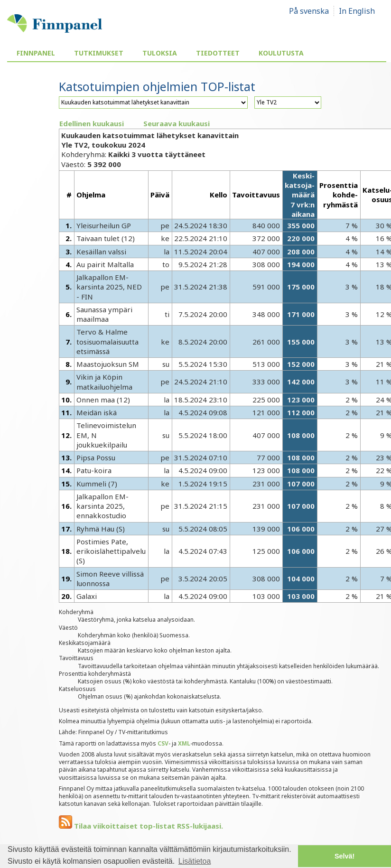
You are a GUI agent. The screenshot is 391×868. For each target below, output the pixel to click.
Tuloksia (160, 53)
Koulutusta (281, 53)
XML (184, 743)
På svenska (309, 11)
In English (357, 11)
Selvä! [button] (344, 856)
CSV (163, 743)
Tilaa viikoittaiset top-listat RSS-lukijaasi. (141, 826)
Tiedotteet (218, 53)
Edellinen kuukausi (92, 123)
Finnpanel (36, 53)
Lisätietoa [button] (195, 861)
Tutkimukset (99, 53)
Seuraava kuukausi (177, 123)
